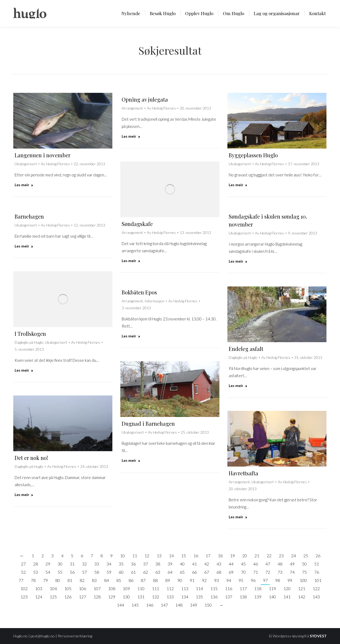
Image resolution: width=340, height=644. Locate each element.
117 (243, 588)
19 (232, 556)
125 (53, 597)
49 (292, 564)
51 (317, 564)
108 (112, 588)
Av (55, 164)
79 (45, 580)
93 (216, 580)
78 (33, 580)
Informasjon (154, 301)
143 (316, 597)
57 (84, 572)
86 (131, 580)
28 (36, 564)
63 (158, 572)
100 (303, 580)
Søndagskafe (137, 224)
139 (258, 597)
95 (241, 580)
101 (318, 580)
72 (268, 572)
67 (207, 572)
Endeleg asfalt (246, 349)
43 (219, 564)
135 (199, 597)
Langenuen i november (42, 155)
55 (60, 572)
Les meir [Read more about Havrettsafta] (238, 517)
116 (229, 588)
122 (316, 588)
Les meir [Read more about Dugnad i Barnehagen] (131, 460)
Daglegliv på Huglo (29, 342)
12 (147, 556)
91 (192, 580)
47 (268, 564)
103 (39, 588)
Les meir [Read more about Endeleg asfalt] (238, 386)
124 (39, 597)
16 (196, 556)
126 (68, 597)
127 (82, 597)
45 (243, 564)
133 (170, 597)
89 (168, 580)
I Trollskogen (30, 334)
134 (185, 597)
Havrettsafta (243, 473)
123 (24, 597)
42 (207, 564)
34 (109, 564)
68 (219, 572)
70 (243, 572)
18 (220, 556)
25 (306, 556)
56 (72, 572)
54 (48, 572)
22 (269, 556)
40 (182, 564)
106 (82, 588)
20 (245, 556)
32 (84, 564)
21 (257, 556)
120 (287, 588)
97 (265, 580)
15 (184, 556)
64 (170, 572)
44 (231, 564)
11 (135, 556)
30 (60, 564)
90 (180, 580)
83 (94, 580)
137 (229, 597)
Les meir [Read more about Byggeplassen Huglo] (238, 185)
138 (243, 597)
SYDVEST (318, 636)
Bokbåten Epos (139, 292)
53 (36, 572)
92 (204, 580)
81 (70, 580)
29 (48, 564)
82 (82, 580)
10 (122, 556)
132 (156, 597)
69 (231, 572)
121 (302, 588)
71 (256, 572)
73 (280, 572)
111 (156, 588)
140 (272, 597)
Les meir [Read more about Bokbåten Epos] (131, 336)
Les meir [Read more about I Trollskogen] (24, 370)
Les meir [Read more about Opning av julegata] (131, 136)
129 (112, 597)
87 (143, 580)
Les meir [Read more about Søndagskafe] (131, 261)
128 (97, 597)
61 (133, 572)
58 (97, 572)
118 (258, 588)
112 (170, 588)
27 (23, 564)
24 (294, 556)
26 (318, 556)
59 (109, 572)
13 (159, 556)
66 (194, 572)
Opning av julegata (145, 99)
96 (253, 580)
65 (182, 572)
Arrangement (132, 108)
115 (214, 588)
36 (133, 564)
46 (256, 564)
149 (194, 605)
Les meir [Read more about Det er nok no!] (24, 495)
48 (280, 564)
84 (107, 580)
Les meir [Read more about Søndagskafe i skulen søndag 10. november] (238, 261)
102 (24, 588)
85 (119, 580)
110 (141, 588)
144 (120, 605)
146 (150, 605)
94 (229, 580)
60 (121, 572)
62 (146, 572)
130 (126, 597)
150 (208, 605)
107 (97, 588)
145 (135, 605)
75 (304, 572)
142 (302, 597)
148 (179, 605)
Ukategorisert (26, 164)
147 (164, 605)
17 (208, 556)
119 (272, 588)
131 (141, 597)
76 (317, 572)
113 (185, 588)
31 (72, 564)
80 (58, 580)
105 (68, 588)
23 (281, 556)
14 (171, 556)
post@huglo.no (43, 636)
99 (290, 580)
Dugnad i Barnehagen (148, 423)
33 (97, 564)
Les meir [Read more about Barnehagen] (24, 246)
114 (199, 588)
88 (155, 580)
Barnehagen (29, 216)
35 (121, 564)
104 (53, 588)
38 (158, 564)
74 (292, 572)
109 (126, 588)
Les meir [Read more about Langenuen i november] (24, 185)
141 (287, 597)
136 (214, 597)
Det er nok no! (31, 458)
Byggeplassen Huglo (253, 155)
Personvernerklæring (75, 636)
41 (194, 564)
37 (146, 564)
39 (170, 564)
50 (304, 564)
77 (21, 580)
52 (23, 572)
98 (278, 580)
